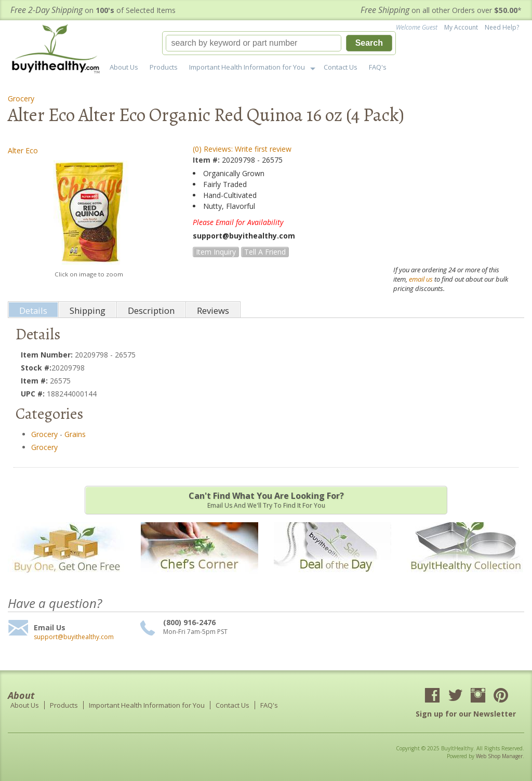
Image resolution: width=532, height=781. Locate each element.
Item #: (207, 160)
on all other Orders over (441, 10)
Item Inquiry (216, 252)
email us (421, 279)
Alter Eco (23, 150)
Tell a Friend (265, 252)
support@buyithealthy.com (74, 637)
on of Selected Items (93, 10)
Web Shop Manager (499, 756)
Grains (75, 434)
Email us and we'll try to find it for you (266, 500)
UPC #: (34, 394)
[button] (279, 43)
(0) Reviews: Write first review (242, 149)
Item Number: (48, 355)
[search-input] (254, 43)
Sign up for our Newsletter (466, 714)
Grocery (21, 98)
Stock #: (36, 368)
